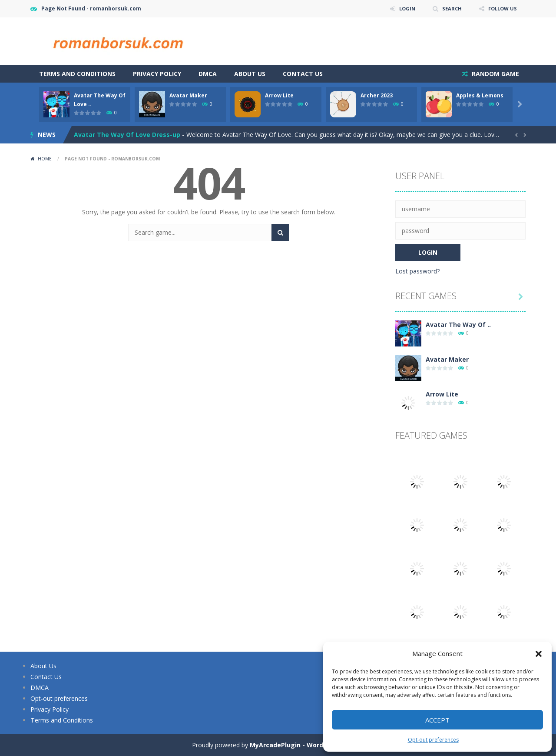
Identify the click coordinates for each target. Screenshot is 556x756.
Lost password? (417, 271)
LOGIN (402, 8)
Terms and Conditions (77, 74)
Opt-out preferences (433, 740)
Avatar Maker (188, 95)
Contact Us (303, 74)
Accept (437, 720)
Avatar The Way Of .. (458, 325)
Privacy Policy (157, 74)
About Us (250, 74)
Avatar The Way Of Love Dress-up (127, 135)
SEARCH (448, 8)
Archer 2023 (377, 95)
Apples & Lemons (480, 95)
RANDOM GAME (495, 74)
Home (45, 159)
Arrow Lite (279, 95)
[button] (539, 654)
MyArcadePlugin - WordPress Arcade (307, 745)
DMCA (208, 74)
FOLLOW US (501, 8)
